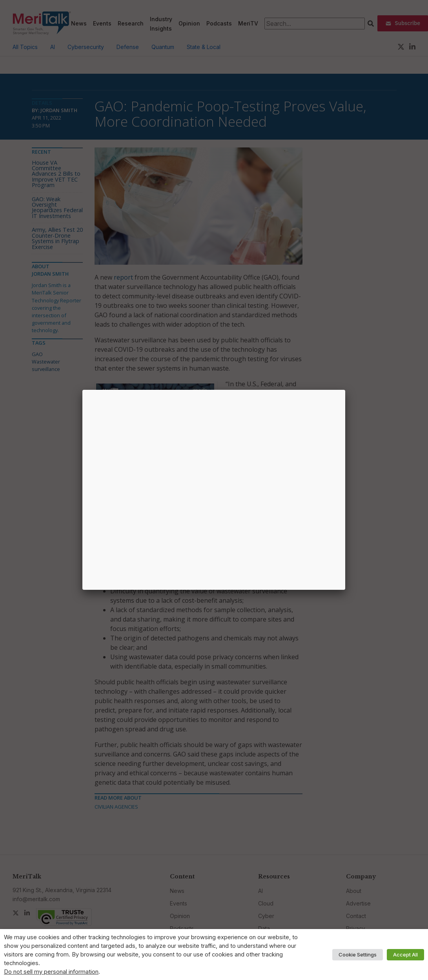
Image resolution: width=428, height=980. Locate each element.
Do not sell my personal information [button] (51, 972)
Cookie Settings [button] (358, 955)
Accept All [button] (405, 955)
